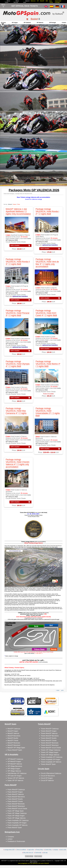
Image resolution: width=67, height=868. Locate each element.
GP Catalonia (27, 23)
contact (64, 23)
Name (15, 204)
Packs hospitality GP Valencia (17, 825)
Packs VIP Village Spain (16, 811)
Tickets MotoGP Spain (48, 764)
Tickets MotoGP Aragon (49, 731)
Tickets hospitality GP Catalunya (52, 757)
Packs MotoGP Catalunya (16, 790)
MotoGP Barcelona (14, 736)
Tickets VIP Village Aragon (50, 752)
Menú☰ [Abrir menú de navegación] (3, 6)
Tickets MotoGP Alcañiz (49, 738)
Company (11, 837)
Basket (34, 19)
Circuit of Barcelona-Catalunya (51, 773)
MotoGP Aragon (13, 731)
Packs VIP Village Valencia (16, 818)
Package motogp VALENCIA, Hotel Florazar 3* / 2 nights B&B (18, 313)
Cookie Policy (48, 850)
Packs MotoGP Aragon (15, 792)
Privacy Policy (39, 850)
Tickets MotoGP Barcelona (50, 736)
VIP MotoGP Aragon (14, 761)
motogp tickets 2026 (10, 850)
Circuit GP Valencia (47, 780)
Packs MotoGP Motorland (16, 806)
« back (58, 690)
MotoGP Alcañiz (13, 738)
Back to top (65, 859)
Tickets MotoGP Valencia (49, 733)
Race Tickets (51, 2)
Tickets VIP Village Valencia (50, 755)
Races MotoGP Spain (15, 750)
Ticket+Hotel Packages (58, 2)
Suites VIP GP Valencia (15, 780)
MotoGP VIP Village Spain (16, 748)
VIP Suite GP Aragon (15, 776)
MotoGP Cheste (13, 741)
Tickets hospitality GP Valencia (51, 762)
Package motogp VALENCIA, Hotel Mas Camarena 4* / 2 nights (16, 411)
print (62, 690)
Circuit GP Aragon (47, 778)
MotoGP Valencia (13, 733)
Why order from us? (28, 853)
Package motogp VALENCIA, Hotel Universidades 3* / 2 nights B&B (48, 412)
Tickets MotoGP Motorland (50, 745)
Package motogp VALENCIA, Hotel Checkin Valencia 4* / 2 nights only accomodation (18, 463)
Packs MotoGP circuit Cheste (17, 809)
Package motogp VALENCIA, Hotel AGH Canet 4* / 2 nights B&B (46, 313)
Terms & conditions (21, 850)
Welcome (33, 1)
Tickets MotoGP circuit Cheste (51, 748)
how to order (63, 850)
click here (39, 653)
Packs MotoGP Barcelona (16, 797)
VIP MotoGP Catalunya (15, 759)
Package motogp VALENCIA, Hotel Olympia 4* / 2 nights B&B (18, 364)
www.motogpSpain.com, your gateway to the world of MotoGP (33, 863)
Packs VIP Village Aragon (16, 816)
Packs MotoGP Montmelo (16, 804)
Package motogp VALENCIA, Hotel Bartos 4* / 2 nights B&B (48, 364)
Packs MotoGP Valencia (16, 794)
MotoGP (42, 1)
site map (45, 853)
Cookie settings (29, 856)
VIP (38, 1)
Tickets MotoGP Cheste (49, 741)
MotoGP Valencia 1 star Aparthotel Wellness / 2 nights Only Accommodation (18, 211)
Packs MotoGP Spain (15, 828)
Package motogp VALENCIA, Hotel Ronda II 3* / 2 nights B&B (18, 262)
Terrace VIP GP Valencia (16, 778)
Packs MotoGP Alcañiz (15, 799)
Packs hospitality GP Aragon (17, 823)
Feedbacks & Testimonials (16, 841)
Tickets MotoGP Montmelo (50, 743)
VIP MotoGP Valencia (15, 764)
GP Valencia (40, 23)
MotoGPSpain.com (35, 861)
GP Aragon (15, 23)
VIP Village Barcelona (15, 766)
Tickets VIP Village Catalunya (51, 750)
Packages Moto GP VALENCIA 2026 (24, 194)
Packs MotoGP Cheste (15, 801)
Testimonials (38, 853)
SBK (47, 1)
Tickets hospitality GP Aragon (51, 759)
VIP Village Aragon (14, 769)
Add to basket (15, 245)
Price (19, 204)
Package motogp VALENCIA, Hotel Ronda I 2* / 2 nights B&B (47, 211)
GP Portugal (53, 23)
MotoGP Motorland (14, 745)
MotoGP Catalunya (14, 729)
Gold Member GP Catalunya (17, 773)
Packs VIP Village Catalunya (17, 813)
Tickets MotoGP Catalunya (50, 729)
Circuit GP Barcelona (48, 776)
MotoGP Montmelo (14, 743)
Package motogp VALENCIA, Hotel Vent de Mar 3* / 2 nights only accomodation (47, 263)
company (56, 850)
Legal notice (31, 850)
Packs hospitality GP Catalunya (18, 820)
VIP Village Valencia (14, 771)
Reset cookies (38, 856)
